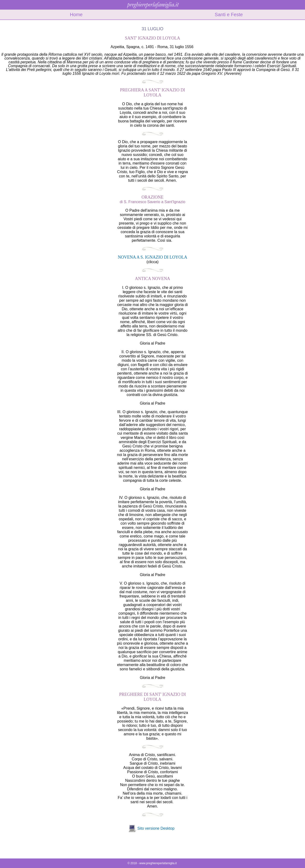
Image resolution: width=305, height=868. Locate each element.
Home (76, 15)
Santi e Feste (229, 15)
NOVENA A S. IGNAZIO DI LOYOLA (153, 257)
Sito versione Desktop (156, 828)
